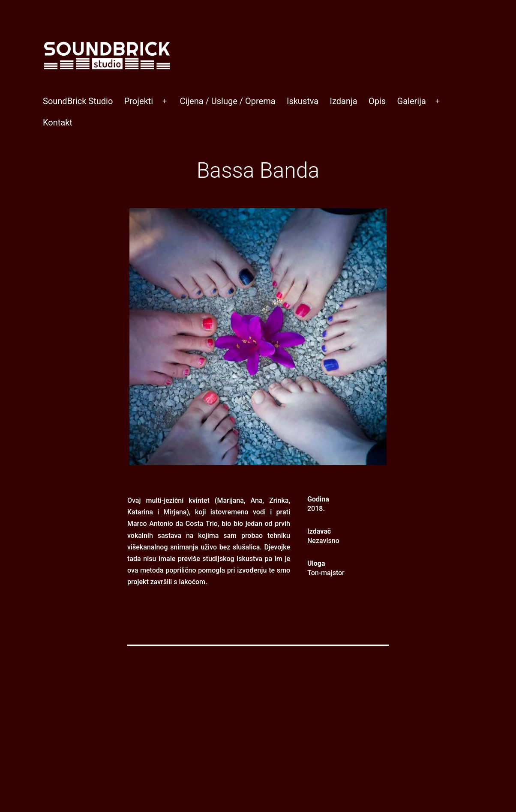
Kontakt (58, 122)
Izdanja (344, 101)
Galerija (412, 101)
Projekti (139, 101)
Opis (377, 101)
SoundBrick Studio (78, 101)
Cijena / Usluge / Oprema (227, 101)
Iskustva (303, 101)
